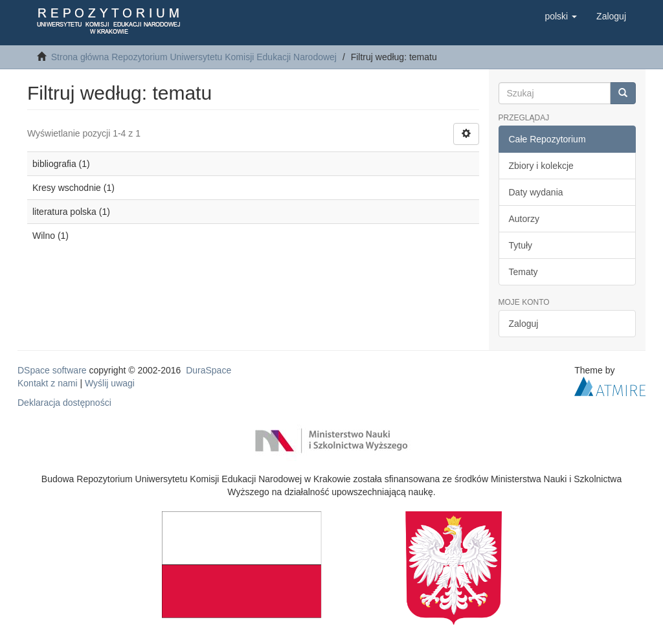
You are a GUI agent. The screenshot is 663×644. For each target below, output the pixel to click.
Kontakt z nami (48, 383)
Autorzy (524, 219)
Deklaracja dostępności (64, 403)
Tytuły (521, 245)
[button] (561, 16)
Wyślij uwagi (110, 383)
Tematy (523, 272)
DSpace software (52, 370)
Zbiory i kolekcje (541, 166)
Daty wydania (536, 192)
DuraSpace (208, 370)
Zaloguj (524, 324)
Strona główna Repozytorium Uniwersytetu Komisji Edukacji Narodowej (194, 57)
